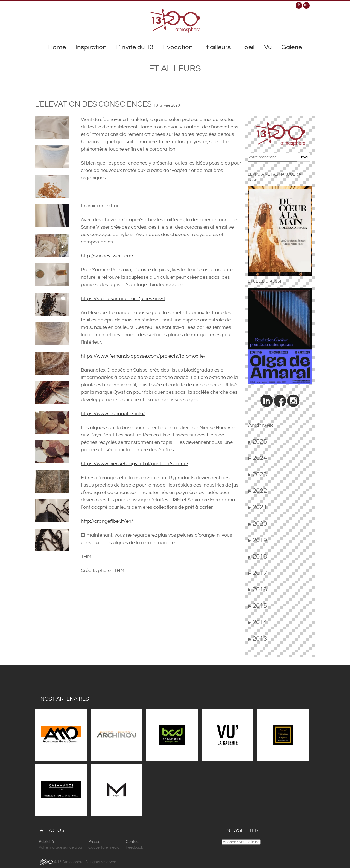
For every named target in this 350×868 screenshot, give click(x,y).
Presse (94, 842)
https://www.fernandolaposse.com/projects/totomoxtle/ (143, 356)
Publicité (46, 842)
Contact (133, 842)
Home (57, 47)
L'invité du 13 (135, 47)
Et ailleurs (217, 47)
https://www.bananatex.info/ (113, 414)
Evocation (178, 47)
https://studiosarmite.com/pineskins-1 (123, 299)
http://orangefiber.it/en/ (107, 521)
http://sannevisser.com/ (107, 256)
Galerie (292, 47)
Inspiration (91, 47)
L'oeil (247, 47)
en (306, 5)
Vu (268, 47)
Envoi (303, 157)
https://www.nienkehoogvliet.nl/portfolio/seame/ (135, 464)
